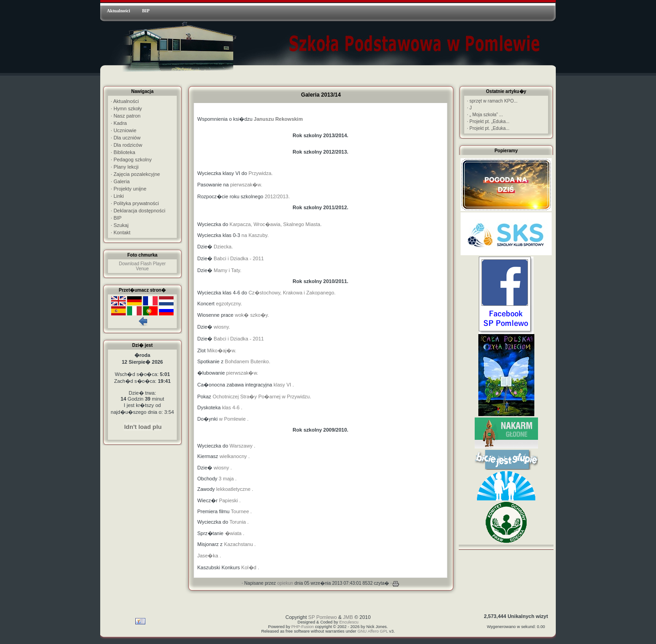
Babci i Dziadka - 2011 (239, 258)
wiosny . (223, 468)
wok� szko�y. (252, 315)
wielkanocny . (235, 456)
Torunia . (239, 522)
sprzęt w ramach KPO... (492, 101)
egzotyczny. (229, 304)
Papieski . (229, 500)
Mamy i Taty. (228, 270)
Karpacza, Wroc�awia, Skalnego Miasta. (276, 224)
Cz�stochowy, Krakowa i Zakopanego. (292, 293)
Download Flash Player (142, 264)
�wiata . (235, 533)
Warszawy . (242, 446)
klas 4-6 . (232, 407)
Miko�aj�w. (221, 350)
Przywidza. (260, 173)
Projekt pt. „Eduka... (488, 121)
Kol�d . (250, 567)
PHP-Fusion (303, 627)
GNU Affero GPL (373, 631)
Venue (142, 269)
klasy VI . (284, 385)
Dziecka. (223, 247)
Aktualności (118, 11)
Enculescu (349, 622)
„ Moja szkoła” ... (485, 115)
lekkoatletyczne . (235, 489)
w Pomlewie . (234, 419)
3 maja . (228, 479)
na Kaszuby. (255, 235)
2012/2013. (277, 196)
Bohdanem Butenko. (248, 361)
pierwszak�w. (246, 185)
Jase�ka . (209, 556)
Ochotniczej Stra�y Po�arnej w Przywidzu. (262, 397)
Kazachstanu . (240, 544)
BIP (146, 11)
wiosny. (222, 327)
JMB (348, 617)
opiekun (285, 583)
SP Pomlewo (323, 617)
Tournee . (241, 511)
